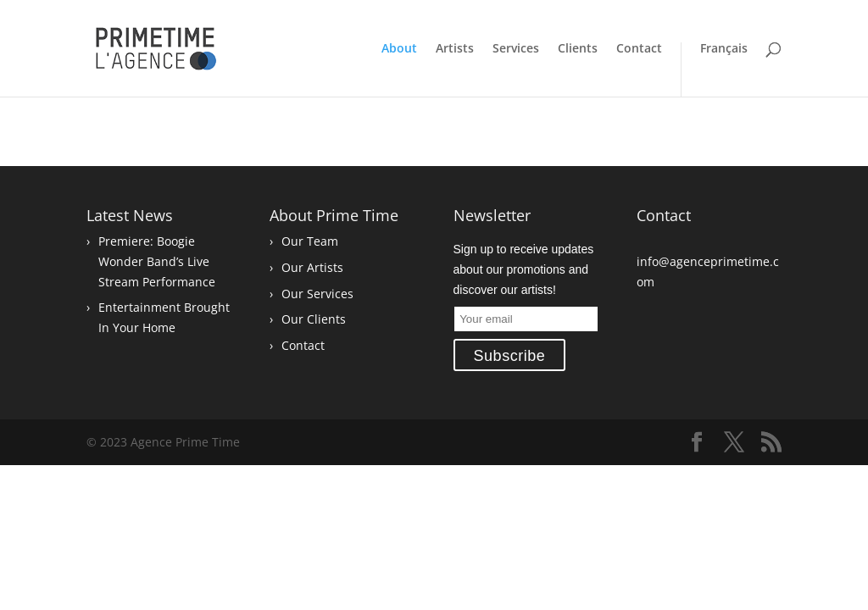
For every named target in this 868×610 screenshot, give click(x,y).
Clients (578, 49)
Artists (455, 49)
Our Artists (312, 267)
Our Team (310, 241)
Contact (639, 49)
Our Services (317, 294)
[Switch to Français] (714, 69)
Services (516, 49)
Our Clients (314, 319)
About (399, 49)
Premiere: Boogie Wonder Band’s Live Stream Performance (157, 261)
